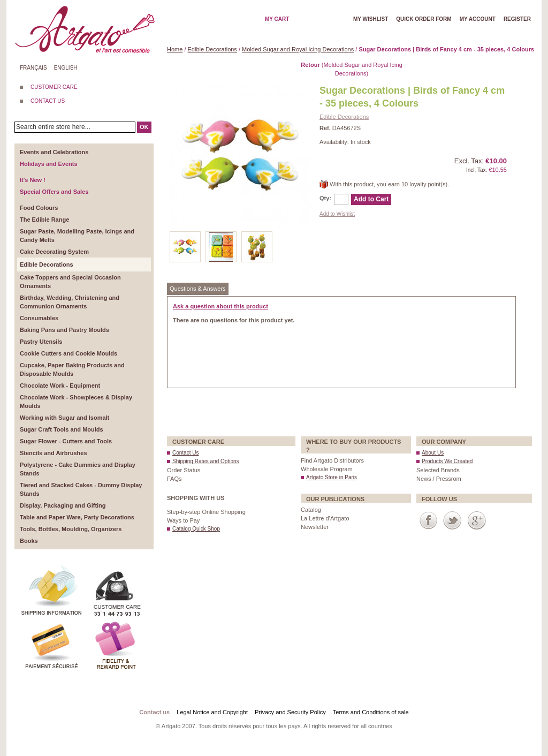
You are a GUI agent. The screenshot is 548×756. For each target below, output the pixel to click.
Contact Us (185, 453)
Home (175, 49)
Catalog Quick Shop (196, 529)
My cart (277, 19)
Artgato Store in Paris (332, 477)
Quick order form (424, 19)
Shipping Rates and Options (206, 461)
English (66, 68)
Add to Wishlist (337, 214)
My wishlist (371, 19)
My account (478, 19)
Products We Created (447, 461)
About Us (433, 453)
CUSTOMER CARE (54, 87)
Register (517, 19)
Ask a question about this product (220, 306)
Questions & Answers (198, 289)
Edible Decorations (212, 49)
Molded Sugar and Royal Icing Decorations (298, 49)
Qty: (325, 198)
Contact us (154, 712)
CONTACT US (48, 101)
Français (33, 68)
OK (144, 127)
